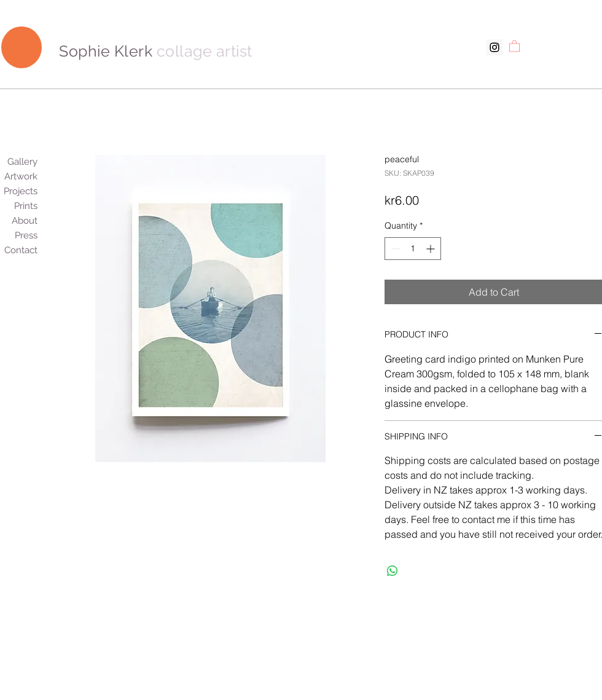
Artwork (30, 176)
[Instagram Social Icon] (495, 47)
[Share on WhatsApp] (393, 571)
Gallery (30, 162)
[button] (514, 45)
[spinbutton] (413, 249)
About (30, 221)
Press (30, 235)
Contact (30, 250)
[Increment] (432, 249)
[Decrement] (394, 249)
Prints (30, 206)
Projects (30, 191)
